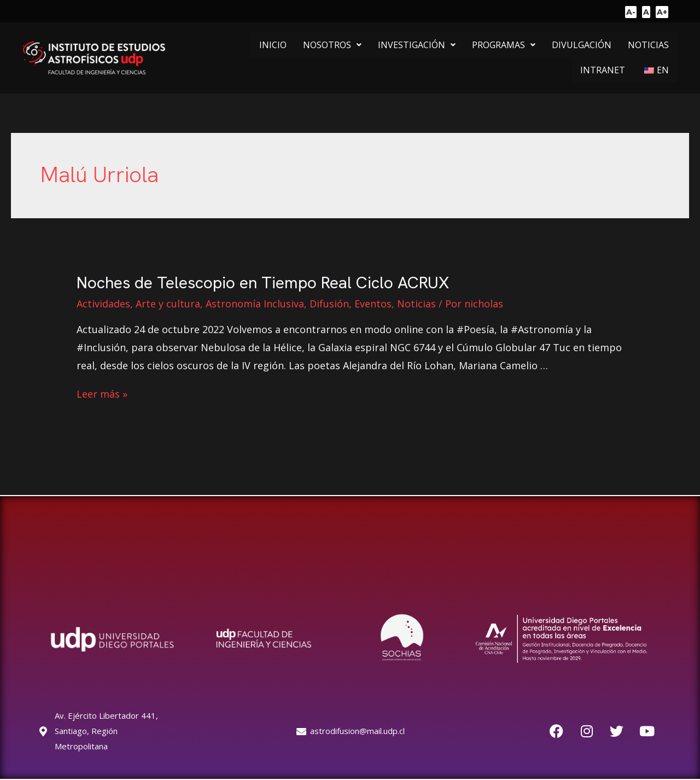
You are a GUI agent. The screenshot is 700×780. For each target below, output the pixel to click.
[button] (332, 45)
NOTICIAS (648, 45)
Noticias (416, 304)
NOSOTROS (332, 45)
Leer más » (102, 394)
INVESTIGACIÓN (417, 45)
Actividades (103, 304)
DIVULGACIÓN (582, 45)
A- (631, 12)
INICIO (273, 45)
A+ (662, 12)
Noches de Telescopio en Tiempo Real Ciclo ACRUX (263, 283)
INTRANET (603, 70)
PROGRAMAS (504, 45)
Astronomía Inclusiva (255, 304)
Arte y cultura (168, 304)
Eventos (373, 304)
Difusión (329, 304)
